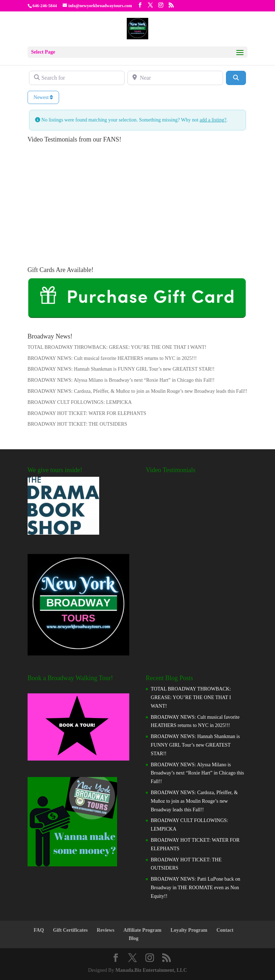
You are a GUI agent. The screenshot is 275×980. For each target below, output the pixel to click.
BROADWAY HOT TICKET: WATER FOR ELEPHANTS (87, 413)
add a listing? (213, 120)
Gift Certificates (70, 930)
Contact (225, 930)
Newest (44, 97)
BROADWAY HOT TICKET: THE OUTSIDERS (77, 424)
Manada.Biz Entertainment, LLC (151, 970)
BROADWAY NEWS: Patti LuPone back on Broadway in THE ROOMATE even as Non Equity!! (196, 888)
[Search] (236, 78)
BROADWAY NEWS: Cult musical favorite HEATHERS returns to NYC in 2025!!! (112, 358)
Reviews (105, 930)
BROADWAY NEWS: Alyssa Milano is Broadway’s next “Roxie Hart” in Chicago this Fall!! (121, 380)
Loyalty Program (189, 930)
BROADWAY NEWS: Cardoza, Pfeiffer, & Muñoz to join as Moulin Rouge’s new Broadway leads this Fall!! (137, 391)
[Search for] (77, 78)
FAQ (39, 930)
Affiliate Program (143, 930)
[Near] (175, 78)
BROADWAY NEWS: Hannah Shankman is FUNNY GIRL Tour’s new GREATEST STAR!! (121, 369)
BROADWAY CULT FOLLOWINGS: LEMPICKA (80, 402)
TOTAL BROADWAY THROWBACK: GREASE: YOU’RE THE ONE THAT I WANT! (117, 347)
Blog (133, 938)
